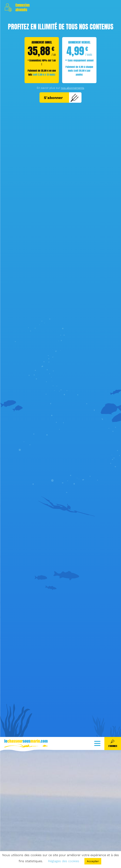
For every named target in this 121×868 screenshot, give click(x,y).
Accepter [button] (93, 861)
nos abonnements (73, 88)
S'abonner (61, 98)
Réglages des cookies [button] (64, 861)
